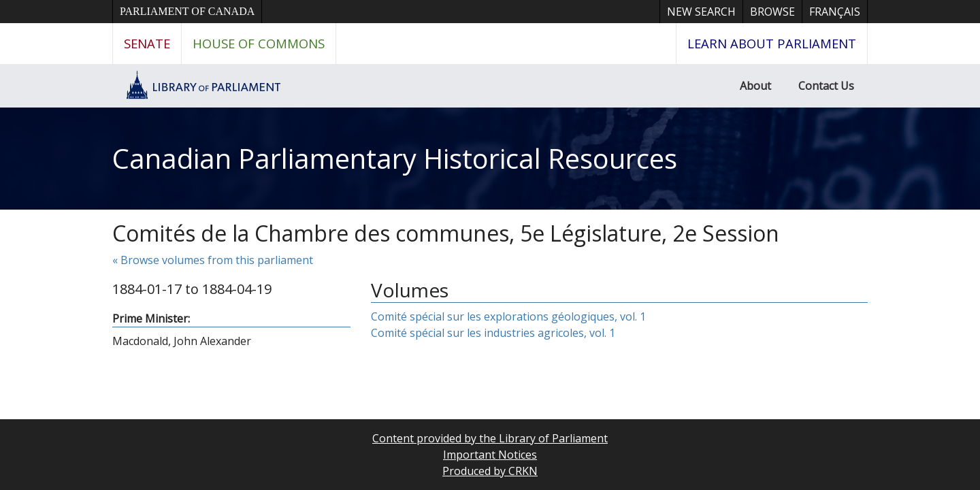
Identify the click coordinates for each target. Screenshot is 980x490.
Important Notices (490, 455)
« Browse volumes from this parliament (213, 260)
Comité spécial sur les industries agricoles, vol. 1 (493, 333)
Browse (772, 12)
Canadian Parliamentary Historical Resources (395, 158)
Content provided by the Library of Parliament (490, 438)
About (755, 86)
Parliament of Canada (187, 11)
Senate (147, 43)
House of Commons (259, 43)
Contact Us (826, 86)
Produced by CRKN (490, 471)
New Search (701, 12)
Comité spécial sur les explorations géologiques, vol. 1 (508, 316)
